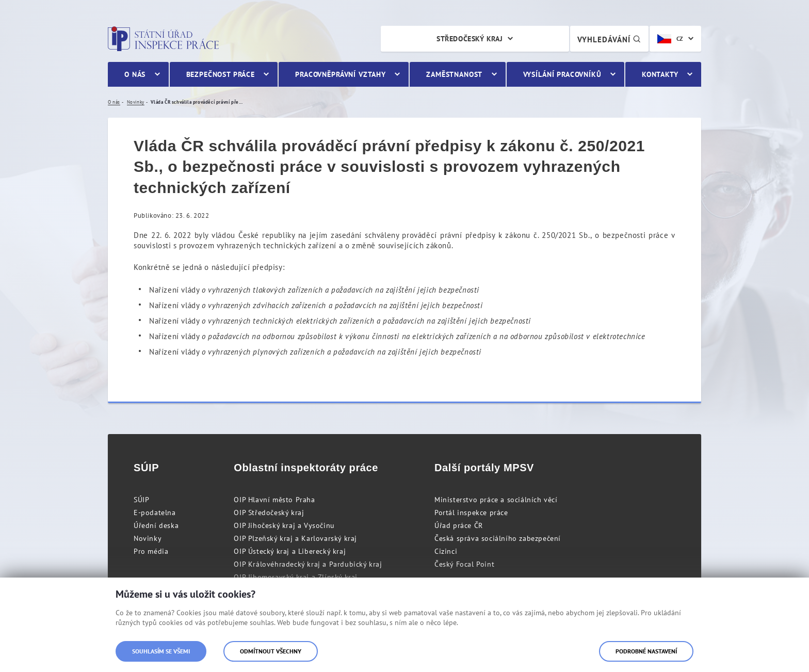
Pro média (151, 551)
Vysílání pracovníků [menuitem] (562, 74)
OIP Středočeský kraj (269, 513)
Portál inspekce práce (471, 513)
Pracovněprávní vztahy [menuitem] (341, 74)
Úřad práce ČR (459, 525)
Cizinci (446, 551)
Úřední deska (156, 525)
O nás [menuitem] (135, 74)
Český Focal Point (464, 564)
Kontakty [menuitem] (660, 74)
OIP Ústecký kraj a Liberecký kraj (290, 551)
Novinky (148, 538)
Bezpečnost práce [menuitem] (221, 74)
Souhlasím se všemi (161, 651)
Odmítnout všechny (271, 651)
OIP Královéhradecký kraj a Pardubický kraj (308, 564)
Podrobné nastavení (646, 651)
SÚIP (141, 500)
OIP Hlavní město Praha (274, 500)
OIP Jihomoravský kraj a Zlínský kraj (296, 577)
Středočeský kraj (470, 39)
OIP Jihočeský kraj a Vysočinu (284, 525)
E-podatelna (155, 513)
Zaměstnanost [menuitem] (454, 74)
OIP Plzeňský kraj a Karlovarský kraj (295, 538)
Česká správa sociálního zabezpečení (498, 538)
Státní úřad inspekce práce (163, 39)
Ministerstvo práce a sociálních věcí (496, 500)
